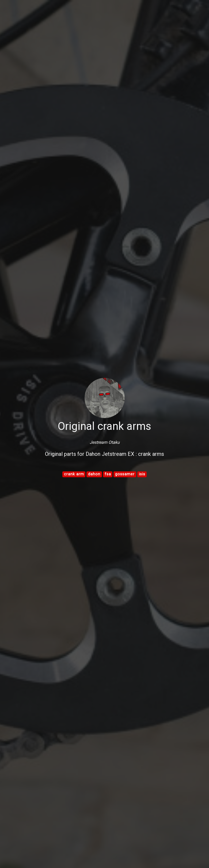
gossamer (125, 474)
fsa (108, 474)
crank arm (74, 474)
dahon (94, 474)
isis (142, 474)
